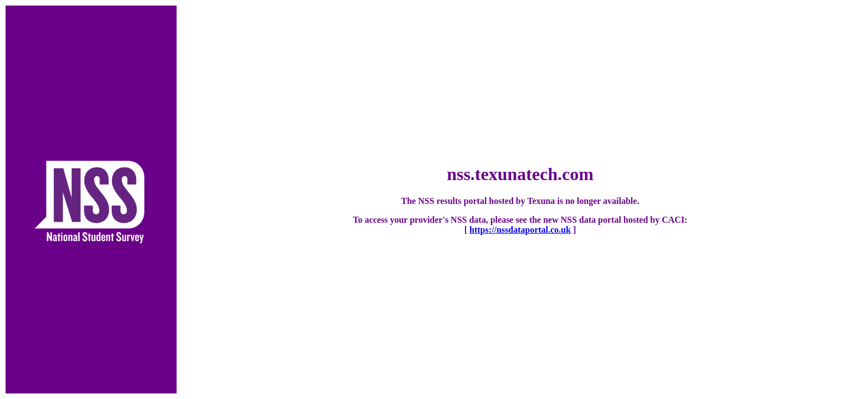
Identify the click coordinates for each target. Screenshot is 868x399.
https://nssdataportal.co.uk (520, 230)
